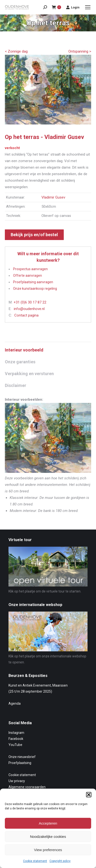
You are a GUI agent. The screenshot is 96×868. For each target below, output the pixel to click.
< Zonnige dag (16, 51)
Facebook (16, 739)
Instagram (16, 733)
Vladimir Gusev (53, 197)
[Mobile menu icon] (88, 7)
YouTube (15, 745)
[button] (89, 795)
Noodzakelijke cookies (48, 837)
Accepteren (48, 823)
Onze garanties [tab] (20, 362)
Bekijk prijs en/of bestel (34, 235)
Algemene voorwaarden (27, 787)
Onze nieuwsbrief (22, 757)
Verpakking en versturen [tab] (29, 374)
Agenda (15, 703)
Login (73, 7)
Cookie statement (35, 861)
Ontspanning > (80, 51)
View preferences (48, 850)
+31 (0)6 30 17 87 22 (30, 302)
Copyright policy (60, 861)
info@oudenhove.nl (29, 309)
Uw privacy (17, 781)
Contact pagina (26, 315)
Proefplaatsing (20, 763)
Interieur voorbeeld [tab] (24, 350)
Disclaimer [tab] (16, 385)
